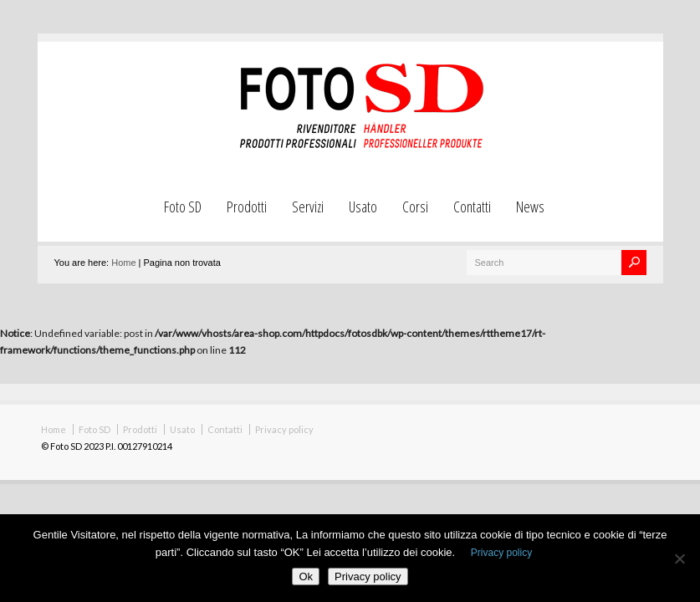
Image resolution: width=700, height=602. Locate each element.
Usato (363, 207)
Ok (306, 576)
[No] (679, 559)
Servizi (308, 207)
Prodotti (247, 207)
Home (123, 263)
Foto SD (183, 207)
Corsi (415, 207)
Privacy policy (284, 429)
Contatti (472, 207)
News (530, 207)
